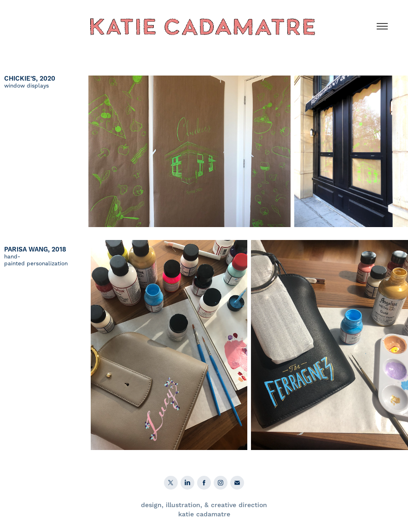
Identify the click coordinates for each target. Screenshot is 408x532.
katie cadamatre (204, 514)
